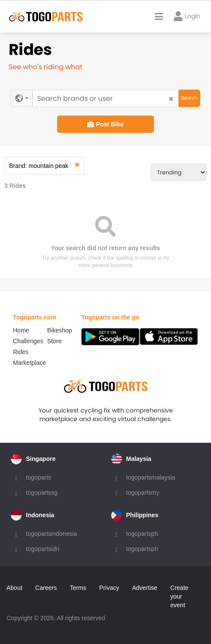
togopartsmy (143, 493)
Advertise (144, 588)
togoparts (38, 477)
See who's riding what (46, 67)
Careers (46, 588)
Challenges (28, 341)
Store (54, 341)
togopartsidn (43, 549)
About (14, 588)
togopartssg (42, 493)
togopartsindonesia (51, 534)
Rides (21, 352)
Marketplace (29, 363)
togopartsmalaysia (151, 477)
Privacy (109, 588)
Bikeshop (60, 330)
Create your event (179, 596)
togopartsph (142, 534)
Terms (78, 588)
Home (21, 330)
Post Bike (105, 124)
